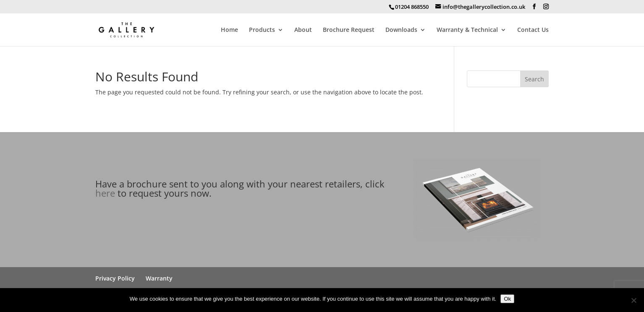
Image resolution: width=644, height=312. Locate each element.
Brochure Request (349, 30)
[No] (634, 300)
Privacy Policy (115, 278)
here (105, 193)
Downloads (401, 30)
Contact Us (533, 30)
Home (229, 30)
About (303, 30)
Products (262, 30)
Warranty (159, 278)
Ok (507, 299)
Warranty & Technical (467, 30)
